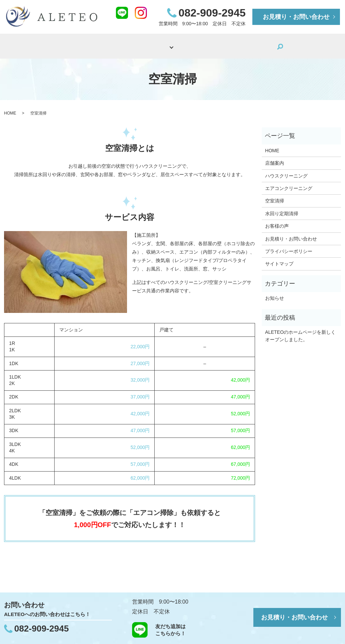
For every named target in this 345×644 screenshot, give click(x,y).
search (273, 44)
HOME (76, 44)
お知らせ (275, 293)
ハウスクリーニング (286, 171)
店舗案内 (110, 44)
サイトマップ (279, 259)
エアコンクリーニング (289, 183)
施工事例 (201, 44)
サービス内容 (152, 44)
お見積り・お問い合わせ (296, 17)
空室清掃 (275, 196)
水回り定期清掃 (282, 208)
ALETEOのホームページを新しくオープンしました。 (300, 331)
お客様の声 (241, 44)
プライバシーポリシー (289, 246)
